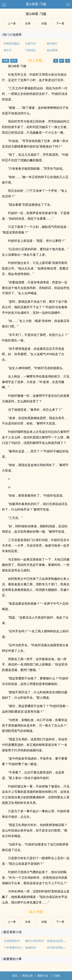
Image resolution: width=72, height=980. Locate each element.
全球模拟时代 (12, 941)
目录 (28, 23)
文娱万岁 (31, 44)
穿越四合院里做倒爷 (59, 941)
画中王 (8, 50)
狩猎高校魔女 (12, 44)
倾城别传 (31, 948)
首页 (15, 976)
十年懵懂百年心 (13, 948)
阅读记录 (27, 976)
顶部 (56, 976)
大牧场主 (31, 50)
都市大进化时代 (35, 941)
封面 (44, 23)
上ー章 (12, 23)
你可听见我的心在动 (59, 948)
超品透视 (52, 50)
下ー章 (60, 23)
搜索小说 (43, 976)
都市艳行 (52, 44)
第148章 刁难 (36, 4)
